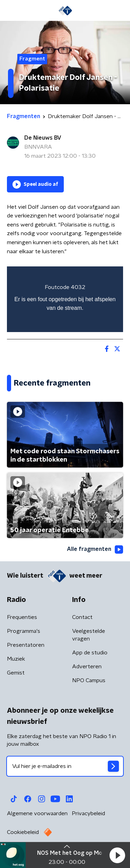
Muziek (16, 659)
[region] (65, 299)
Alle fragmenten (95, 549)
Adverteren (87, 667)
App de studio (90, 653)
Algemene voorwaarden (37, 813)
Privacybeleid (88, 813)
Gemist (16, 673)
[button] (117, 855)
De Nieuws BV (43, 138)
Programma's (24, 631)
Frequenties (22, 617)
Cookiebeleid (23, 832)
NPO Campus (89, 680)
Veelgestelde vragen (89, 635)
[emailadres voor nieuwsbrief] (65, 766)
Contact (82, 617)
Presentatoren (26, 645)
